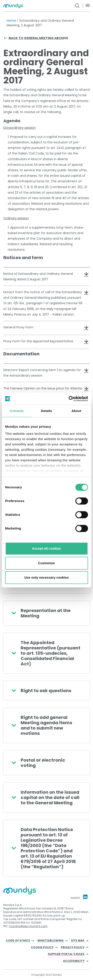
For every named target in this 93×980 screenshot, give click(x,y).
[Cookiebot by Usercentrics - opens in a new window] (68, 399)
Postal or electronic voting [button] (43, 763)
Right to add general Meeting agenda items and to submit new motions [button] (46, 725)
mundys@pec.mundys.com (28, 926)
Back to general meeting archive (38, 38)
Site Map (78, 941)
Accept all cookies (46, 548)
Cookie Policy (42, 948)
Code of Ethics (18, 941)
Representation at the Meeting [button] (46, 613)
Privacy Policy (73, 948)
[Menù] (87, 5)
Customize (47, 563)
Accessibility (74, 961)
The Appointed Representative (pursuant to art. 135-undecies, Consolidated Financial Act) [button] (50, 653)
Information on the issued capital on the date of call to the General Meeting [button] (50, 797)
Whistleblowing (50, 941)
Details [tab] (47, 411)
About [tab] (76, 411)
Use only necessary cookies (46, 577)
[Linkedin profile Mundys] (85, 897)
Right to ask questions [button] (46, 691)
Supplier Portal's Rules (66, 954)
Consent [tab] (17, 411)
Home (11, 21)
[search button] (77, 6)
